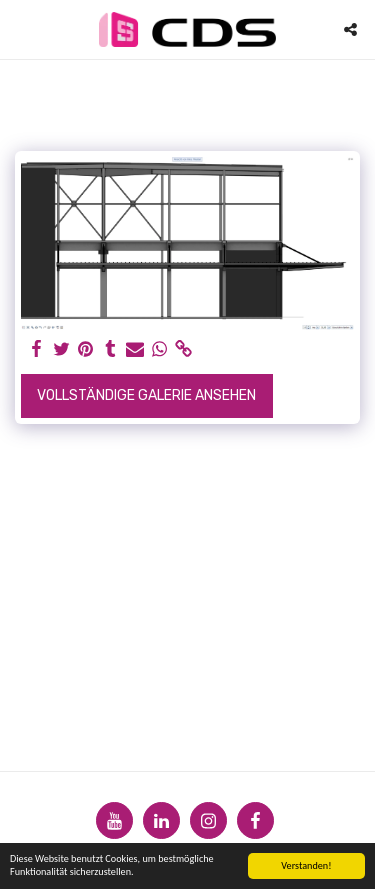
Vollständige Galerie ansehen (146, 395)
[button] (22, 29)
